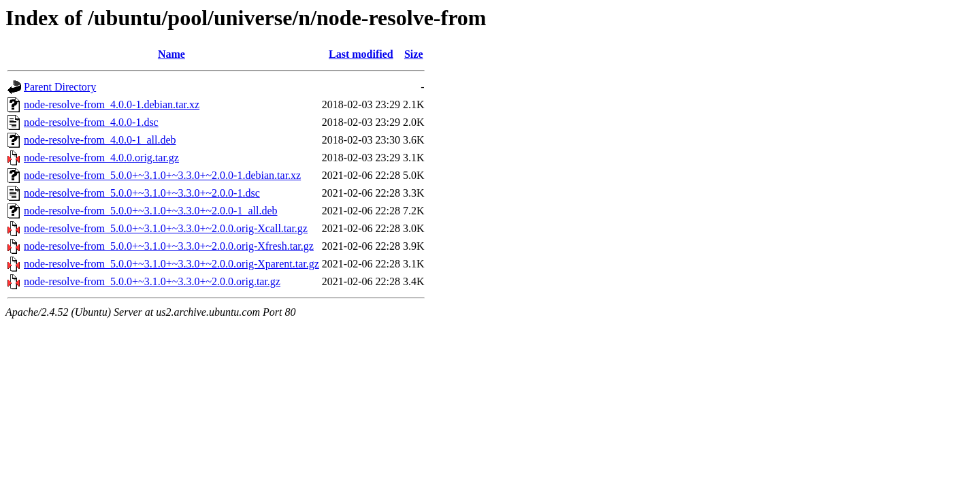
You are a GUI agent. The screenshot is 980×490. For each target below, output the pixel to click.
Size (414, 54)
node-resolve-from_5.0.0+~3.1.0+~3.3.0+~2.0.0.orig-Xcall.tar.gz (166, 228)
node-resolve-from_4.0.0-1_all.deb (100, 140)
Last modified (361, 54)
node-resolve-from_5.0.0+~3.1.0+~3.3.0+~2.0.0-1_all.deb (151, 211)
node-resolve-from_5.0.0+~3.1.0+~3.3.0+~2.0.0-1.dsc (142, 193)
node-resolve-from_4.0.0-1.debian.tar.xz (112, 104)
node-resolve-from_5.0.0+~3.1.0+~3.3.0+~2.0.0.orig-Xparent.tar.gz (171, 264)
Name (171, 54)
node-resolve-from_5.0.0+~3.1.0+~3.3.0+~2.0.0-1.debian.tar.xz (162, 175)
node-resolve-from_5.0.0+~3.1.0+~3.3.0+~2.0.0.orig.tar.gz (152, 281)
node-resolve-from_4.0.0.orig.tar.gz (101, 158)
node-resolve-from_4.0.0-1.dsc (91, 122)
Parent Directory (60, 87)
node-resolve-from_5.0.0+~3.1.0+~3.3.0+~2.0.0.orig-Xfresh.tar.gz (169, 246)
